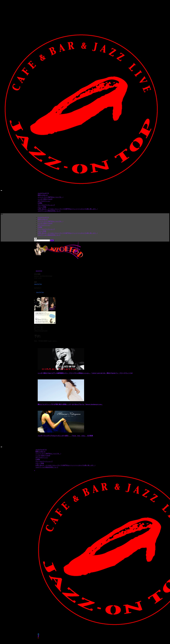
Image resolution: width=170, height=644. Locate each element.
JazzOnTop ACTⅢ (43, 193)
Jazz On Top (38, 284)
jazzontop (39, 271)
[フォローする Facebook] (38, 634)
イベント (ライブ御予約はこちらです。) (50, 197)
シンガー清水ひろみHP (45, 199)
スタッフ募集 (42, 207)
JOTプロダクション (44, 201)
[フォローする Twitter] (38, 636)
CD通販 (40, 203)
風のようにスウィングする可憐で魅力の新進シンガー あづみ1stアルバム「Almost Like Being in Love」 (70, 404)
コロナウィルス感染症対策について (49, 211)
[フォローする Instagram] (38, 638)
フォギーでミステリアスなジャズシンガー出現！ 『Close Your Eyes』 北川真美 (65, 436)
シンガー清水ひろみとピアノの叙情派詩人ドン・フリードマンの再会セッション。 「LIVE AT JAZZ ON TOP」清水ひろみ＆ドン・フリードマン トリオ (85, 373)
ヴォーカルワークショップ (46, 205)
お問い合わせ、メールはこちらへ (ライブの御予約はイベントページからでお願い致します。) (68, 209)
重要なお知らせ (43, 195)
